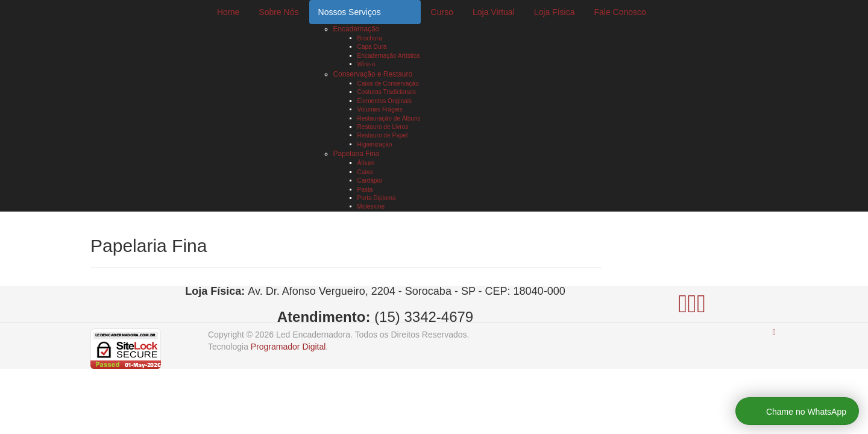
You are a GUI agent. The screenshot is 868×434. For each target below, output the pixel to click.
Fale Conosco (620, 12)
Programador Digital (288, 347)
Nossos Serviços (350, 12)
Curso (442, 12)
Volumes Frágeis (380, 109)
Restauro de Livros (383, 127)
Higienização (375, 144)
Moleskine (371, 206)
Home (228, 12)
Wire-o (366, 64)
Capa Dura (372, 47)
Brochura (370, 38)
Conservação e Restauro (373, 74)
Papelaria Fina (357, 154)
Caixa (365, 172)
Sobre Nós (278, 12)
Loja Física (555, 12)
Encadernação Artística (389, 56)
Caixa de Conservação (388, 83)
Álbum (366, 163)
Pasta (365, 190)
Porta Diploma (377, 198)
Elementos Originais (385, 101)
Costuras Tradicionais (387, 92)
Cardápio (370, 181)
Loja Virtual (494, 12)
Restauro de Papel (383, 135)
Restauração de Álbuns (389, 118)
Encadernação (357, 29)
